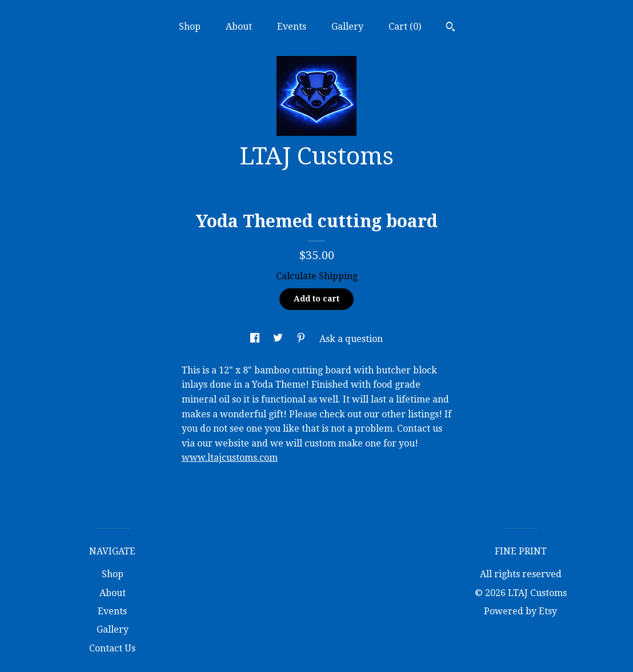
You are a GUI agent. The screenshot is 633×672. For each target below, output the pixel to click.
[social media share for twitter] (279, 339)
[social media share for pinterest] (302, 339)
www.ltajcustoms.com (230, 458)
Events (292, 27)
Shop (190, 27)
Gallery (347, 27)
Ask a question (351, 339)
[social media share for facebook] (256, 339)
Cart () (405, 27)
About (239, 27)
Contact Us (112, 648)
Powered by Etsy (520, 611)
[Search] (450, 28)
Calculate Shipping (317, 276)
